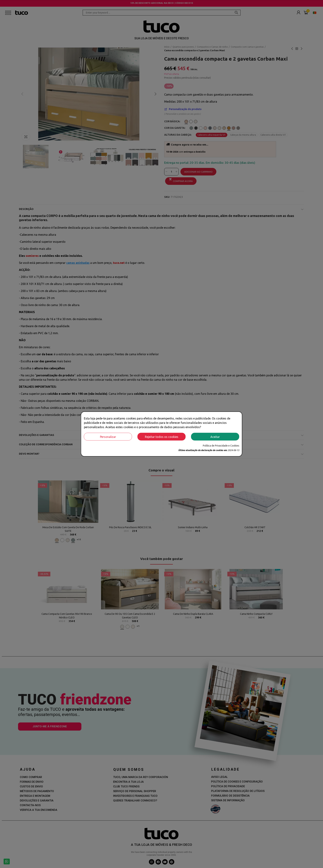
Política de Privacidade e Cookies (221, 446)
